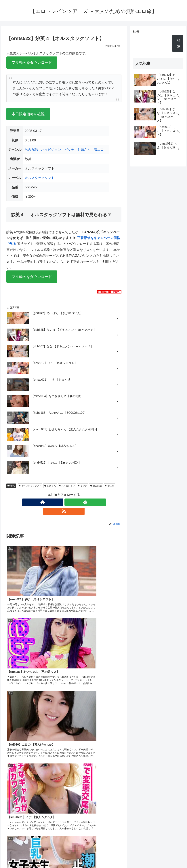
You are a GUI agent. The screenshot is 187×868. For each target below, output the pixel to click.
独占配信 (31, 150)
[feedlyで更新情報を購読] (64, 502)
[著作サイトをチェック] (56, 502)
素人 (11, 486)
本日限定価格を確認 (28, 114)
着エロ (99, 150)
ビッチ (69, 150)
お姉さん (84, 150)
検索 (136, 32)
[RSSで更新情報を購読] (72, 502)
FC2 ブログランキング (82, 832)
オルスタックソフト (40, 178)
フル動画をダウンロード (32, 62)
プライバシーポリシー (171, 856)
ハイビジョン (51, 150)
